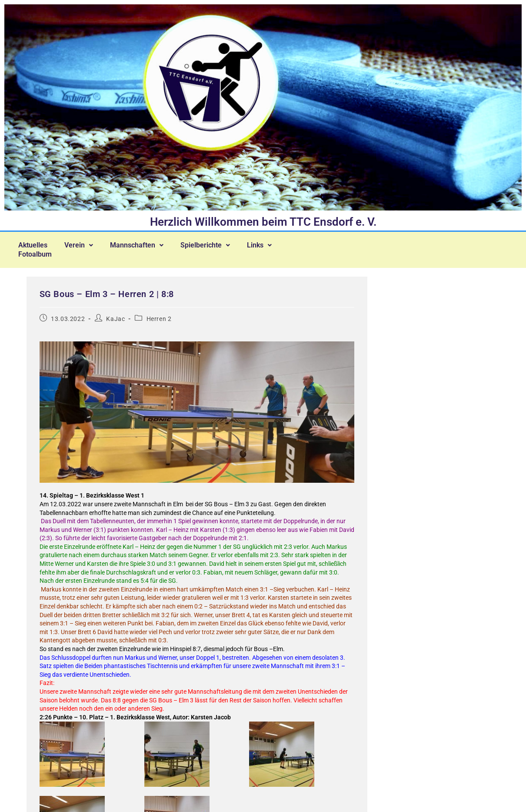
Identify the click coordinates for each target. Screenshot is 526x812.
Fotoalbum (36, 251)
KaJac (115, 314)
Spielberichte (210, 244)
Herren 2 (159, 314)
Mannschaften (140, 244)
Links (265, 244)
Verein (81, 244)
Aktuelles (34, 244)
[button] (81, 244)
